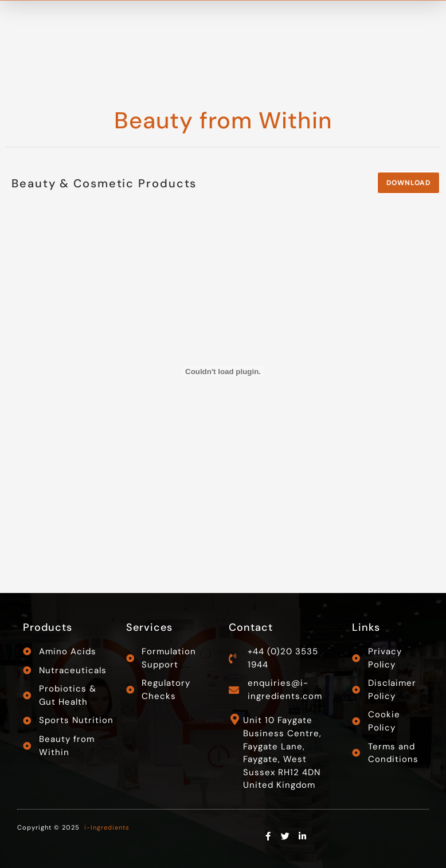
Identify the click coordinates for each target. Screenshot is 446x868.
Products (48, 627)
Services (149, 627)
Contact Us (393, 20)
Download (408, 183)
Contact (251, 627)
